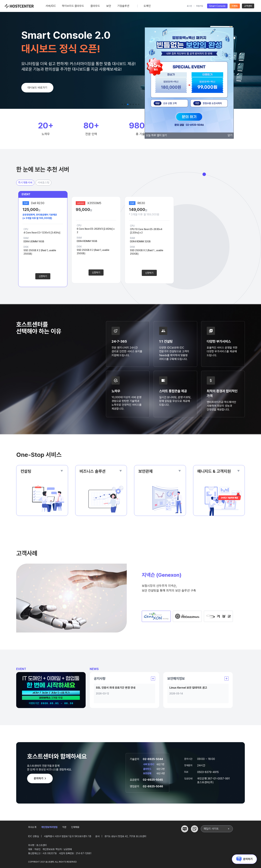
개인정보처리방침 (49, 827)
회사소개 (32, 827)
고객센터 (248, 6)
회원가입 (200, 6)
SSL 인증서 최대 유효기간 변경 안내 (116, 688)
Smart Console (217, 6)
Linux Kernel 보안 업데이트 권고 (188, 688)
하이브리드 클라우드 (73, 8)
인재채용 (75, 827)
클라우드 (95, 8)
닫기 (230, 135)
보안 (109, 8)
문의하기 (41, 778)
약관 (64, 827)
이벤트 (235, 6)
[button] (122, 104)
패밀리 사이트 (217, 829)
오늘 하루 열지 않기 (156, 135)
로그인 (189, 6)
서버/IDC (51, 8)
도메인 (147, 8)
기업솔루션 (123, 8)
